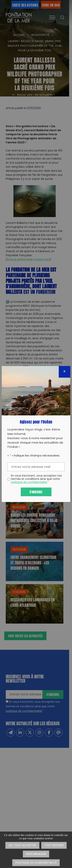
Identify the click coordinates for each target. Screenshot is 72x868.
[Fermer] (65, 372)
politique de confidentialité (29, 482)
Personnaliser (36, 854)
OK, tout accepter (22, 846)
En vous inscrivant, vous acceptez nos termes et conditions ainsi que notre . (36, 479)
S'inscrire (36, 492)
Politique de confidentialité (36, 863)
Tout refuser (54, 846)
